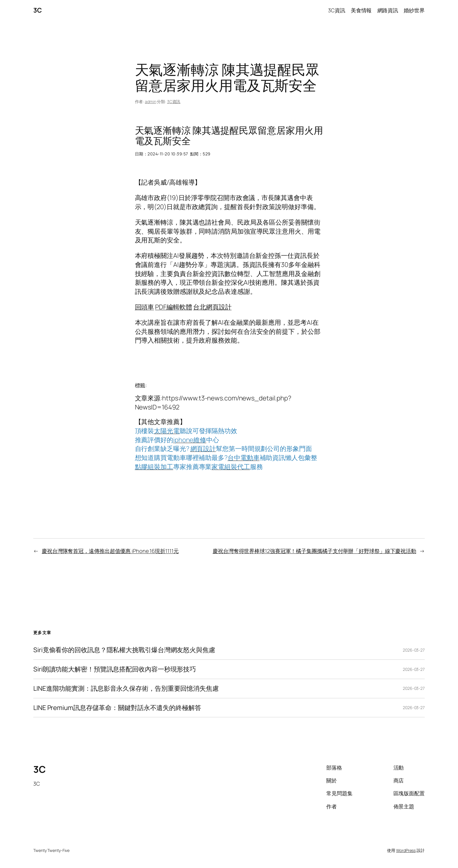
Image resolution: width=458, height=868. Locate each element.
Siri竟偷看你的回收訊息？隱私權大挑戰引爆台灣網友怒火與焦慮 (124, 650)
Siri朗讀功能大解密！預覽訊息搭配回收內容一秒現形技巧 (115, 669)
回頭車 (145, 307)
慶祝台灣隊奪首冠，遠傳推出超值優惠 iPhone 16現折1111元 (110, 551)
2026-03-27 (414, 650)
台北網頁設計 (212, 307)
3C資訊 (174, 101)
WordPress (406, 850)
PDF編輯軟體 (174, 307)
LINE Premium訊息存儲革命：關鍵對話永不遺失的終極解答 (117, 708)
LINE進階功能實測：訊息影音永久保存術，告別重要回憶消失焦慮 (126, 689)
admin (151, 101)
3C (37, 10)
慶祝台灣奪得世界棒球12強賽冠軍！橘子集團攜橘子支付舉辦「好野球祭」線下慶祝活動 (314, 551)
